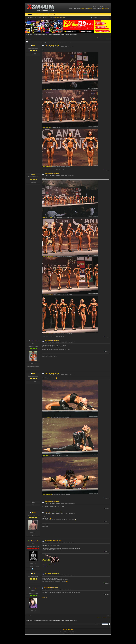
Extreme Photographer (68, 629)
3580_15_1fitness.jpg (47, 456)
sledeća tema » (107, 37)
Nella (34, 46)
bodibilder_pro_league (60, 18)
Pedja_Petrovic (34, 541)
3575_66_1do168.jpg (47, 89)
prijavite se (83, 8)
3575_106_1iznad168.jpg (48, 295)
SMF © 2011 (67, 632)
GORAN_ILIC (34, 341)
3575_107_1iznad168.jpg (48, 333)
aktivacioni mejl (105, 8)
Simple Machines (74, 632)
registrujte (90, 8)
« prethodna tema (100, 37)
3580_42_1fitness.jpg (47, 494)
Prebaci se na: (98, 624)
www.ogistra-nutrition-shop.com (48, 565)
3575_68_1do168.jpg (47, 128)
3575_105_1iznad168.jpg (48, 256)
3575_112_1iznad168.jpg (48, 218)
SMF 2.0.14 (61, 632)
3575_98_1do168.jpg (47, 166)
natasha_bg (34, 588)
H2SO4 (34, 512)
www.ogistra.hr (45, 566)
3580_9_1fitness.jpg (47, 417)
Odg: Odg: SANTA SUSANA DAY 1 (53, 512)
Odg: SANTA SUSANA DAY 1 (52, 45)
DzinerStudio (72, 633)
